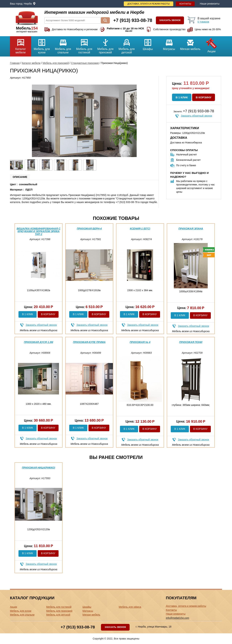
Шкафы (148, 43)
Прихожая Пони (191, 342)
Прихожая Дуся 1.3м (39, 342)
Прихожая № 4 (140, 342)
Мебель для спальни (63, 45)
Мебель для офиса (130, 607)
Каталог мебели (21, 45)
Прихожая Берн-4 (89, 229)
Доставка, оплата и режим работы (149, 4)
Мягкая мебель (190, 43)
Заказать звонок (170, 20)
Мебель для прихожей (105, 45)
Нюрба (28, 4)
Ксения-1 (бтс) (140, 229)
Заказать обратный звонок (196, 116)
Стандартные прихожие (85, 63)
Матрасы (169, 43)
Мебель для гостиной (84, 45)
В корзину (204, 97)
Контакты (185, 4)
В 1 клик (182, 97)
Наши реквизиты (210, 4)
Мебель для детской (127, 45)
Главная (15, 63)
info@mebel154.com (178, 618)
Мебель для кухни (42, 45)
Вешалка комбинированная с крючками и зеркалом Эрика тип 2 (39, 231)
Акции (211, 45)
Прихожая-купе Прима (89, 342)
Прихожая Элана (191, 229)
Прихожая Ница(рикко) (39, 468)
